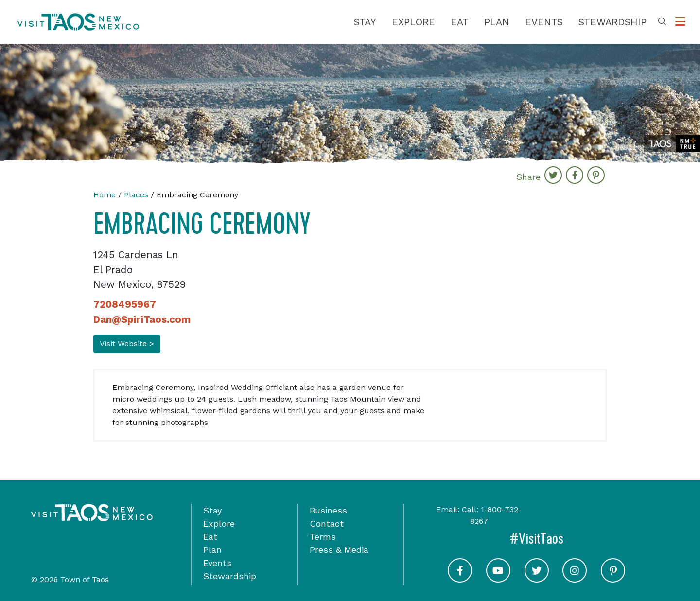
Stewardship (612, 22)
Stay (365, 22)
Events (544, 22)
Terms (323, 537)
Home (105, 195)
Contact (327, 523)
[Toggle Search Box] (662, 22)
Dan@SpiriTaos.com (142, 319)
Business (328, 510)
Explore (413, 22)
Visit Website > (127, 344)
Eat (460, 22)
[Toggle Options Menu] (680, 22)
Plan (497, 22)
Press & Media (339, 550)
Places (136, 195)
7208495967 (125, 304)
